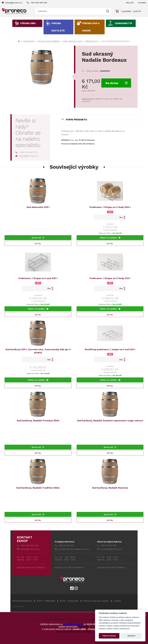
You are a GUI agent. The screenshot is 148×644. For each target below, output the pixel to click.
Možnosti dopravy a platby (96, 601)
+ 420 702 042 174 (26, 152)
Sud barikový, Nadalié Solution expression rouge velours (110, 420)
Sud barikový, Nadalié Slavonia (110, 488)
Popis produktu (76, 120)
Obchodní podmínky (22, 601)
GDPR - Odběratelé (46, 601)
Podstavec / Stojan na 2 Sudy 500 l (110, 207)
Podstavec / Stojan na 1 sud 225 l (38, 278)
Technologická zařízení (48, 41)
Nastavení (131, 636)
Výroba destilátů (58, 27)
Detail (38, 244)
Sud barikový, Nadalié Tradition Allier (38, 488)
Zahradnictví (123, 23)
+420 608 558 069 (37, 3)
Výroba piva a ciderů (91, 27)
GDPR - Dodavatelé (69, 601)
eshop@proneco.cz (12, 3)
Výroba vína (28, 23)
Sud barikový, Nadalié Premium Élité (38, 420)
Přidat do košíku (110, 238)
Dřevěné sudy (92, 41)
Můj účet (130, 3)
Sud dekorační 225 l (38, 207)
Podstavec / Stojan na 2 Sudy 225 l (110, 278)
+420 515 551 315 (64, 545)
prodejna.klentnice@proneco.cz (72, 549)
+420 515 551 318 (107, 545)
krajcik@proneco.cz (27, 156)
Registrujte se (88, 99)
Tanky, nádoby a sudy (72, 41)
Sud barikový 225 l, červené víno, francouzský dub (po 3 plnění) (38, 351)
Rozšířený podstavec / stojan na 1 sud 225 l (110, 349)
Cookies (117, 601)
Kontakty (142, 3)
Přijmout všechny (109, 636)
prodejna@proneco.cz (110, 549)
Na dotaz (117, 83)
